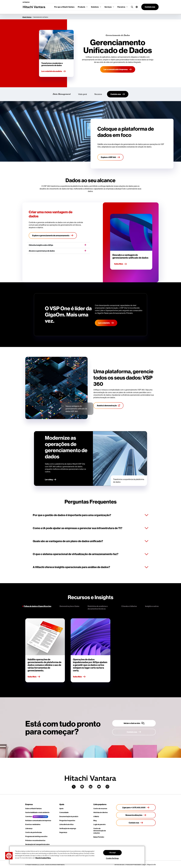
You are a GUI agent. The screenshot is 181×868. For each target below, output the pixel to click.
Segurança (63, 832)
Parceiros (121, 7)
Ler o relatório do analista (54, 71)
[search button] (132, 7)
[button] (136, 7)
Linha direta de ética (66, 824)
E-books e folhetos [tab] (129, 606)
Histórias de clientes (101, 812)
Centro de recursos (100, 809)
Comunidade (64, 812)
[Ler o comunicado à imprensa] (118, 69)
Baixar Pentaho (99, 837)
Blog (95, 821)
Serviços (108, 7)
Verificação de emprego (68, 828)
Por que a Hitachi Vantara (64, 7)
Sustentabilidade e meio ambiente (37, 812)
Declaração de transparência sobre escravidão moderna (37, 846)
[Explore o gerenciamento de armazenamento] (53, 236)
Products (81, 7)
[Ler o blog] (51, 480)
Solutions (95, 7)
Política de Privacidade (133, 865)
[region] (77, 855)
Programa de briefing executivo (36, 836)
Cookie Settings (112, 858)
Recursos (98, 94)
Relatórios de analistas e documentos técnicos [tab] (98, 607)
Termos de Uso (119, 865)
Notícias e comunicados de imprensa (38, 821)
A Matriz (96, 816)
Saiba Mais (121, 264)
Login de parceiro (100, 824)
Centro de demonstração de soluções (100, 831)
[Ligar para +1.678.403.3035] (136, 807)
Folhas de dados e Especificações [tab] (38, 606)
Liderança (29, 828)
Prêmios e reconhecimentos (35, 840)
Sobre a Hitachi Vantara (33, 809)
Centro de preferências (34, 832)
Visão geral (82, 94)
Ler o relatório (106, 323)
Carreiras (29, 816)
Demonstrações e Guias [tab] (69, 606)
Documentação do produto (69, 816)
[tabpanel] (90, 650)
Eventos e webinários (33, 824)
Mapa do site (151, 865)
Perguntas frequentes (67, 821)
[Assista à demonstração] (108, 406)
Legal (144, 865)
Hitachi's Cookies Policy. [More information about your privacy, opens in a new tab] (43, 858)
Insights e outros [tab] (152, 606)
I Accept (112, 853)
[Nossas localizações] (136, 815)
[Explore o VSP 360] (110, 157)
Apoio (61, 809)
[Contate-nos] (118, 94)
